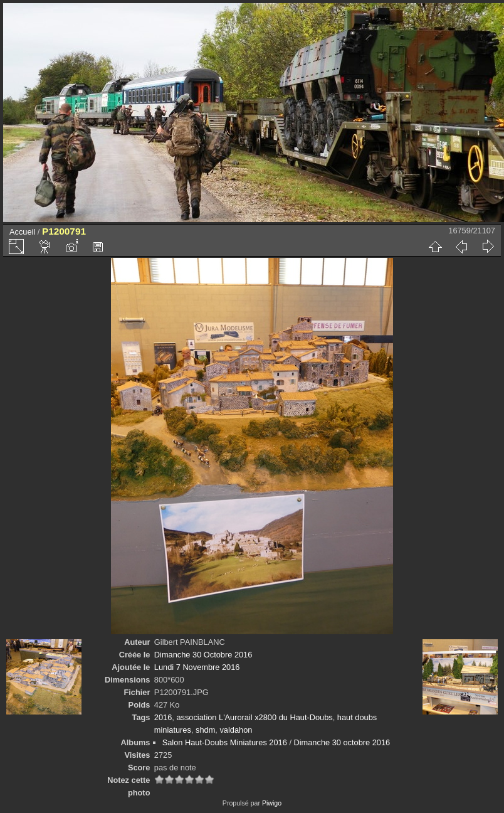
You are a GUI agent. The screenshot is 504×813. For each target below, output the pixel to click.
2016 (163, 717)
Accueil (22, 232)
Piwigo (272, 803)
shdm (205, 730)
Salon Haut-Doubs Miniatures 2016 (225, 742)
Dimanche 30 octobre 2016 (342, 742)
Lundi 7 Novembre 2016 (197, 667)
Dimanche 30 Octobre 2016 (203, 655)
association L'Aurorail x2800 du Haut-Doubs (254, 717)
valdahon (236, 730)
